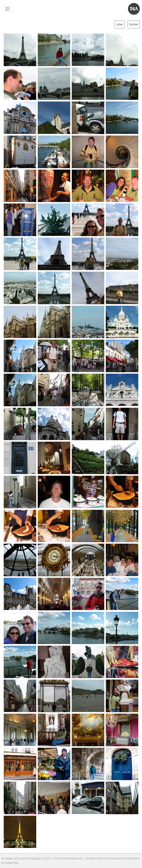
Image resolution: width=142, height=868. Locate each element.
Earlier (134, 24)
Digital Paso (12, 863)
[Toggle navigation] (7, 9)
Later (119, 24)
